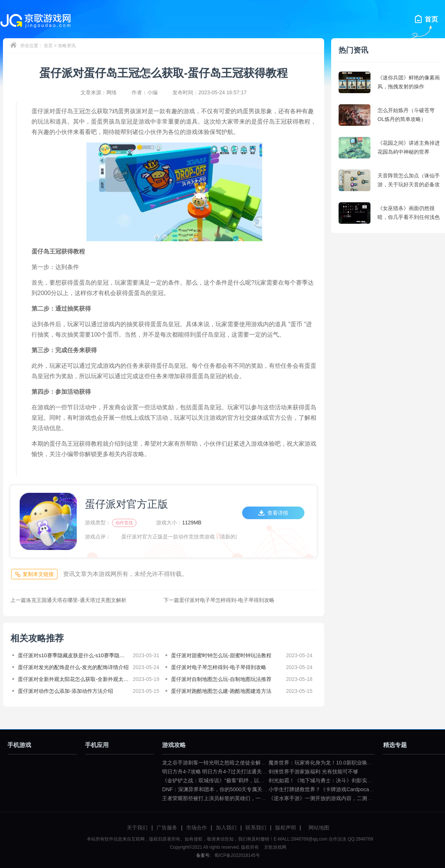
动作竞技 (124, 523)
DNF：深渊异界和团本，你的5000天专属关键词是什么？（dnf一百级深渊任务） (255, 789)
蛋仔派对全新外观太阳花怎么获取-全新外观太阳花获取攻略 (73, 679)
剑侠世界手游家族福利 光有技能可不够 (313, 772)
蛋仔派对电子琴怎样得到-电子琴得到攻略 (219, 600)
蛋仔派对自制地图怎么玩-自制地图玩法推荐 (221, 679)
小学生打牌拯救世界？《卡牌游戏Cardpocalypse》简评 (332, 789)
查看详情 (273, 513)
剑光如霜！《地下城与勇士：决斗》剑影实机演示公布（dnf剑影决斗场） (352, 780)
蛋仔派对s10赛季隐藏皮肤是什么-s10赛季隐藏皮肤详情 (73, 655)
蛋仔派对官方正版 (126, 504)
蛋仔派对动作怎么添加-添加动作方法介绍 (65, 691)
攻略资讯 (67, 46)
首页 (48, 46)
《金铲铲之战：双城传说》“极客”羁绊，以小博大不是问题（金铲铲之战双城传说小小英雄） (268, 780)
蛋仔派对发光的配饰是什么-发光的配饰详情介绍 (73, 667)
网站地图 (319, 828)
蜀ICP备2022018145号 (237, 855)
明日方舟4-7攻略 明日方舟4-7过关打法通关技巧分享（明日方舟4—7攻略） (248, 772)
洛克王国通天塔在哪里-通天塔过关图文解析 (68, 600)
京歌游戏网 (274, 847)
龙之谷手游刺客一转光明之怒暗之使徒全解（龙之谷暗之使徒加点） (240, 763)
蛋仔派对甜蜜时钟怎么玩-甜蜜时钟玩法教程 (221, 655)
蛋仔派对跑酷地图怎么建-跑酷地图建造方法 (221, 691)
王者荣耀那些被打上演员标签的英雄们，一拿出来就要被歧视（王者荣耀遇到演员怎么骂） (266, 798)
